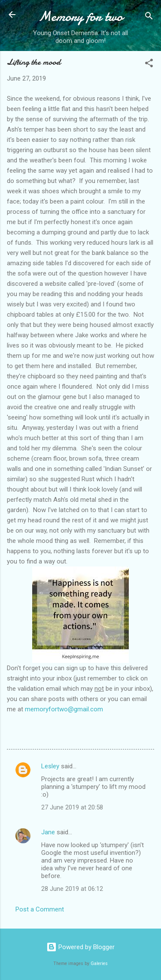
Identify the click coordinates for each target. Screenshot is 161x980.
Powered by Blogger (80, 947)
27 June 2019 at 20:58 (72, 807)
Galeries (99, 964)
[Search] (149, 17)
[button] (149, 64)
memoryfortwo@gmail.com (64, 709)
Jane (48, 832)
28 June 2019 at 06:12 (72, 889)
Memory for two (80, 16)
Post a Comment (40, 909)
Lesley (50, 766)
